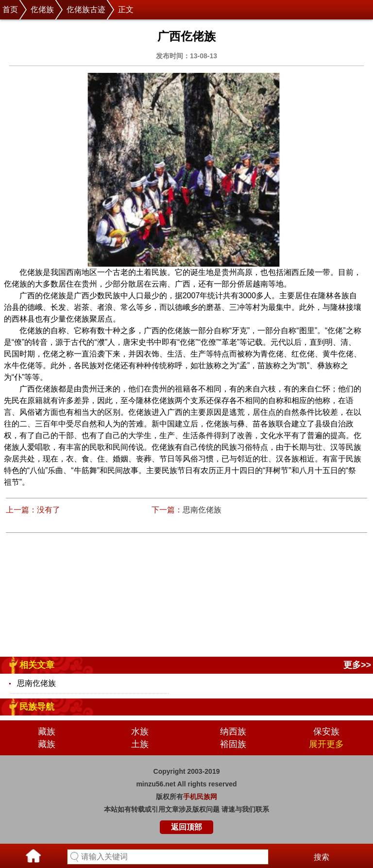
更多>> (357, 665)
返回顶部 (186, 827)
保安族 (326, 732)
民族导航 (37, 707)
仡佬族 (42, 9)
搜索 (322, 857)
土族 (140, 744)
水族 (140, 732)
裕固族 (233, 744)
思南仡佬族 (202, 510)
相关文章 (37, 665)
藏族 (47, 732)
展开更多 (326, 744)
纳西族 (233, 732)
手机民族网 (200, 797)
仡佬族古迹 (86, 9)
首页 (10, 9)
